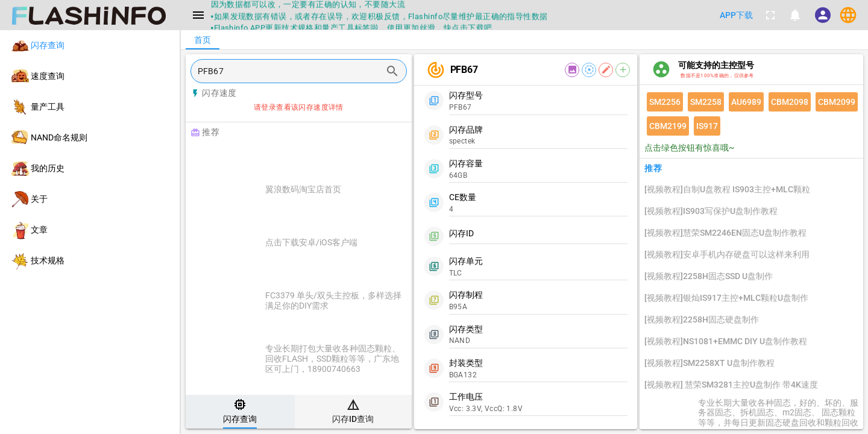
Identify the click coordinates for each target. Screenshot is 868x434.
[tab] (240, 412)
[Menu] (198, 15)
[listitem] (90, 46)
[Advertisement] (329, 158)
